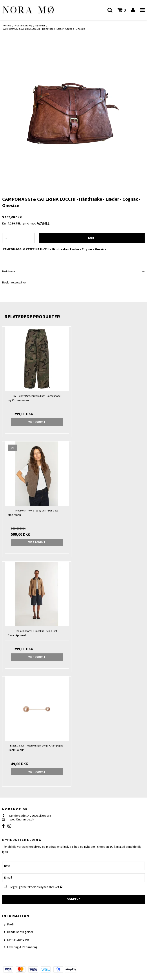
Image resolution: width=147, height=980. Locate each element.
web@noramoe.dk (22, 819)
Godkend (73, 899)
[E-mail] (73, 877)
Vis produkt (37, 422)
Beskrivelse (8, 271)
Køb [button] (91, 238)
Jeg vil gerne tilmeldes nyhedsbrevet (47, 886)
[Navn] (73, 866)
